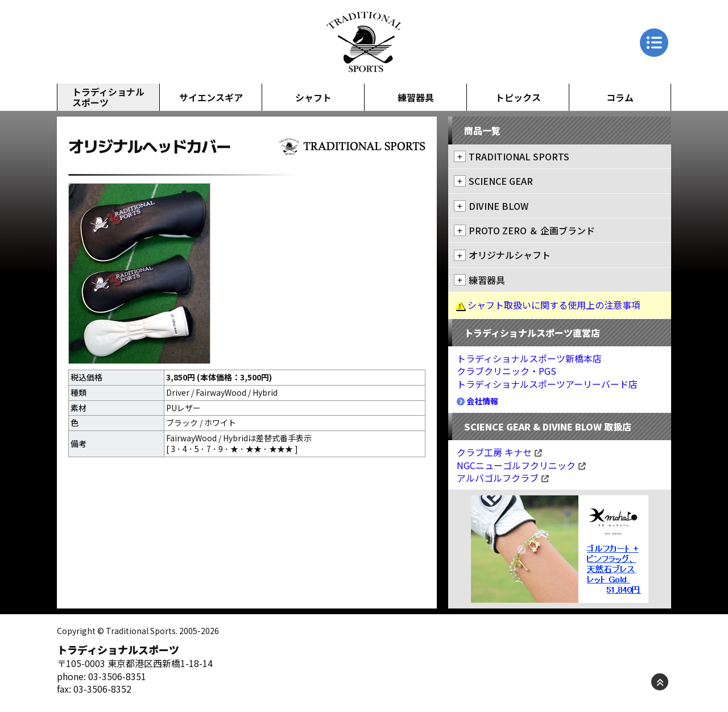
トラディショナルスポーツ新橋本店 (529, 358)
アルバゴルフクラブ (503, 478)
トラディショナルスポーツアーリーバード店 (547, 384)
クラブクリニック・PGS (506, 371)
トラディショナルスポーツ (108, 97)
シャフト (313, 97)
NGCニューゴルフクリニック (521, 465)
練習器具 (416, 97)
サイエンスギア (211, 97)
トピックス (518, 97)
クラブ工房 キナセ (499, 452)
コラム (620, 97)
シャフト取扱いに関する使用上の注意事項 (554, 305)
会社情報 (477, 401)
